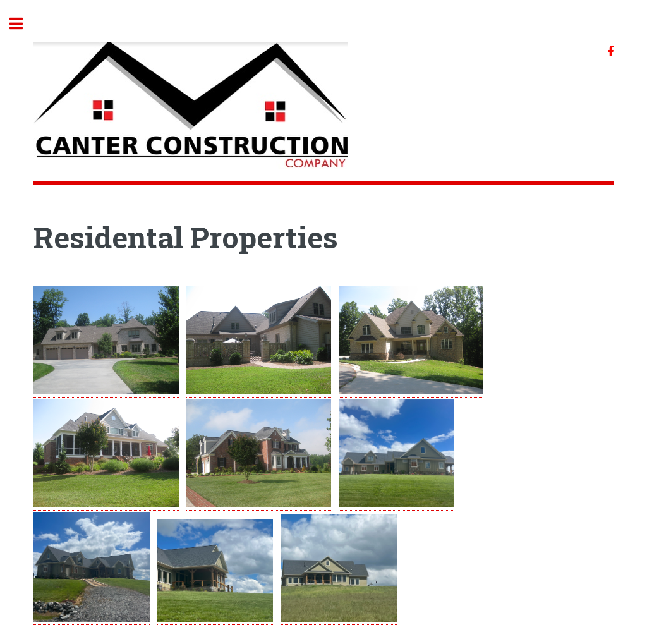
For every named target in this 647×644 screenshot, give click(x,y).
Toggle (23, 24)
